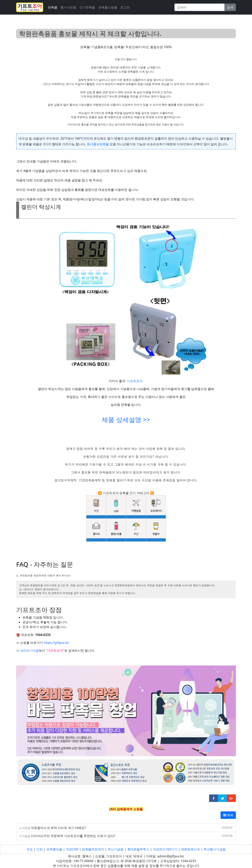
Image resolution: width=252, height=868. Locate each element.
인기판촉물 (87, 7)
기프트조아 (135, 381)
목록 (228, 815)
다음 (35, 651)
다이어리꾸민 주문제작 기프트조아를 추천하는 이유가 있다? (73, 836)
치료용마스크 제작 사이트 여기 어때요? (58, 828)
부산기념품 (116, 849)
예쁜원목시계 (190, 849)
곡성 (30, 849)
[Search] (200, 7)
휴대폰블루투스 (138, 849)
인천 (40, 849)
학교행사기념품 (215, 849)
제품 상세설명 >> (126, 420)
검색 (230, 7)
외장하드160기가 (165, 849)
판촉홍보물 (54, 849)
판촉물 (53, 7)
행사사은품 (68, 7)
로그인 (125, 7)
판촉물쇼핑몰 (108, 7)
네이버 (25, 651)
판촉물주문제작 (93, 849)
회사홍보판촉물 (98, 144)
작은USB (72, 849)
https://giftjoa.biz (56, 643)
